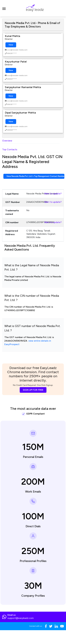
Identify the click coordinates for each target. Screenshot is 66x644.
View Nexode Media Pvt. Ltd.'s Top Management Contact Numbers (35, 176)
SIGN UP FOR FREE (33, 390)
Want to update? (53, 194)
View (11, 45)
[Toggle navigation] (4, 8)
